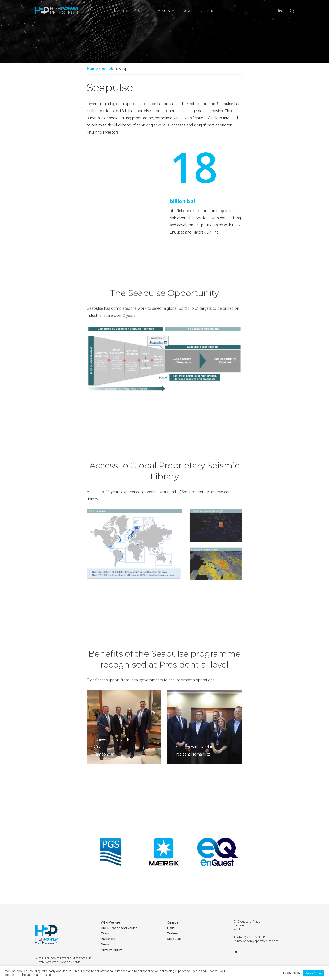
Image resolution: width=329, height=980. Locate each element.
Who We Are (110, 922)
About (141, 10)
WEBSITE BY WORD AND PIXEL (63, 962)
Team (105, 933)
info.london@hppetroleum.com (257, 941)
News (187, 10)
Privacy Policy (111, 950)
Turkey (172, 933)
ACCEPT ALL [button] (314, 973)
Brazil (171, 928)
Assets (166, 10)
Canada (173, 922)
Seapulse (174, 939)
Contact (208, 10)
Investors (108, 939)
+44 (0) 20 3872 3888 (251, 937)
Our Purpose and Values (119, 928)
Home (120, 10)
